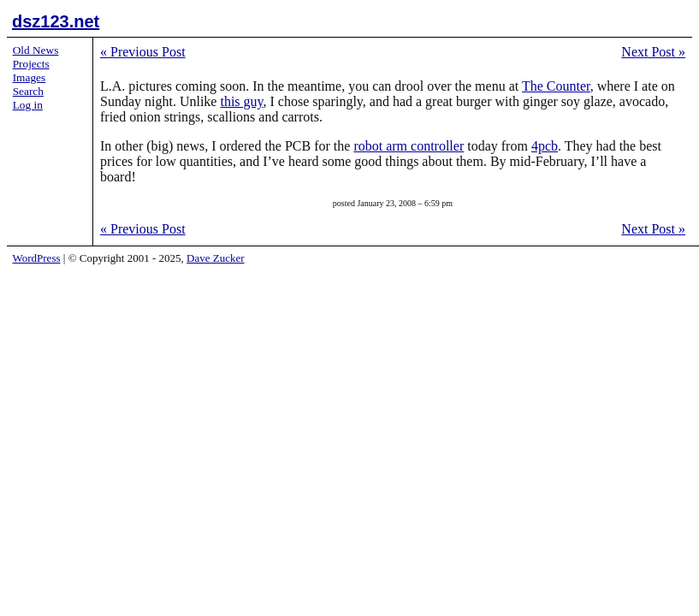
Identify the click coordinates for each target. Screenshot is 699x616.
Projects (31, 64)
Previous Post (143, 52)
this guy (241, 101)
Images (30, 77)
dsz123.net (56, 21)
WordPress (37, 258)
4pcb (545, 146)
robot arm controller (409, 146)
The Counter (556, 86)
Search (28, 91)
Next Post (653, 52)
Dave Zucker (216, 258)
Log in (28, 105)
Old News (36, 50)
